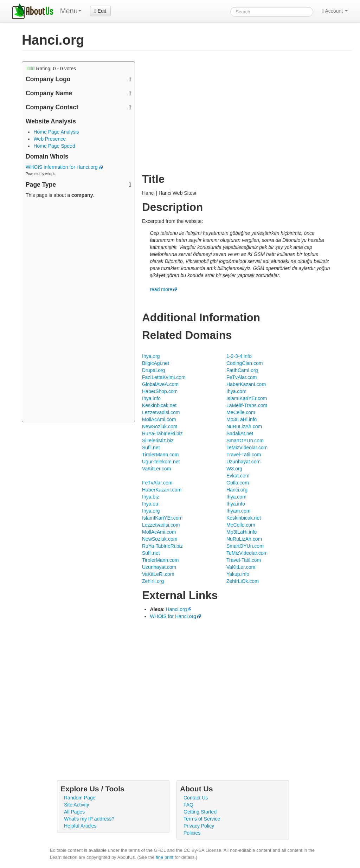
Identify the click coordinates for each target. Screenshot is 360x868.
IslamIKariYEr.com (247, 398)
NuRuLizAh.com (244, 426)
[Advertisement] (78, 311)
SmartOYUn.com (245, 441)
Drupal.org (153, 370)
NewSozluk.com (160, 426)
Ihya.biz (150, 497)
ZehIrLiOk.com (243, 581)
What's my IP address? (89, 819)
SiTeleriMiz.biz (158, 441)
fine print (165, 857)
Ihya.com (236, 391)
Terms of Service (202, 819)
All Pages (74, 812)
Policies (192, 833)
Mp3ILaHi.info (242, 419)
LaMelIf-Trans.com (247, 405)
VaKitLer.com (156, 469)
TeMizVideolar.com (247, 448)
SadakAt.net (240, 433)
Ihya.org (151, 356)
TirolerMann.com (160, 455)
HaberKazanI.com (246, 384)
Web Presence (50, 139)
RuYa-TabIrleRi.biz (162, 433)
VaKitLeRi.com (158, 574)
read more (161, 289)
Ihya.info (151, 398)
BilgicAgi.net (156, 363)
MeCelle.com (241, 412)
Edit (100, 11)
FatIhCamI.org (242, 370)
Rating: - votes (51, 69)
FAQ (188, 805)
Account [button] (335, 11)
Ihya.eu (150, 504)
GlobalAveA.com (160, 384)
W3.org (234, 469)
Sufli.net (151, 448)
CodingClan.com (245, 363)
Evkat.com (238, 476)
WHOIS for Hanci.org (173, 616)
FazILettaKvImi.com (164, 377)
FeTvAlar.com (242, 377)
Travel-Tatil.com (244, 455)
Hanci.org (237, 490)
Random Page (80, 798)
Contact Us (196, 798)
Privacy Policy (199, 826)
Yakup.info (238, 574)
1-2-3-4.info (239, 356)
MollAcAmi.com (159, 419)
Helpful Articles (80, 826)
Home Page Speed (54, 146)
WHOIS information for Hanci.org (64, 167)
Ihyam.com (238, 511)
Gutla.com (238, 483)
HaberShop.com (160, 391)
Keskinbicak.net (159, 405)
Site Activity (77, 805)
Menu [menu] (71, 11)
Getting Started (200, 812)
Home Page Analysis (56, 132)
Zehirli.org (153, 581)
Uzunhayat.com (243, 462)
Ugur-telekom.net (161, 462)
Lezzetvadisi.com (161, 412)
